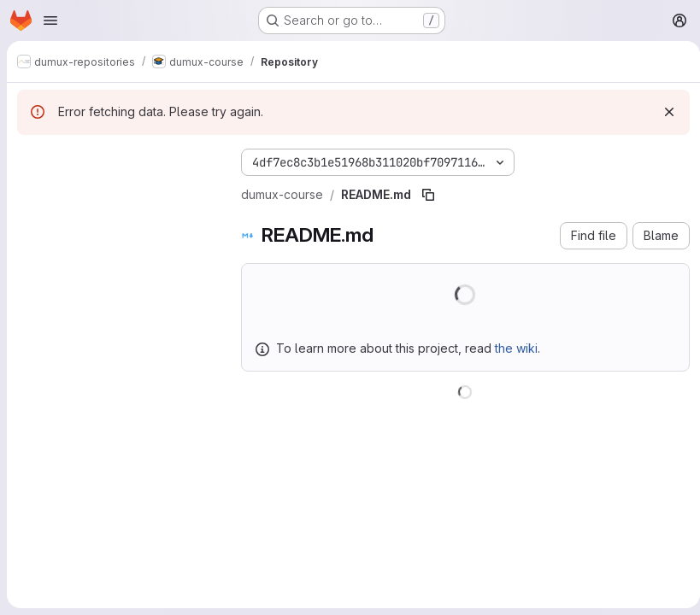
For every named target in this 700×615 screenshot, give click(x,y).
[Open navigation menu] (50, 20)
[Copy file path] (428, 195)
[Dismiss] (662, 112)
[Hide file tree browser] (31, 159)
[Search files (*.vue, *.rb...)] (115, 193)
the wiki (516, 348)
